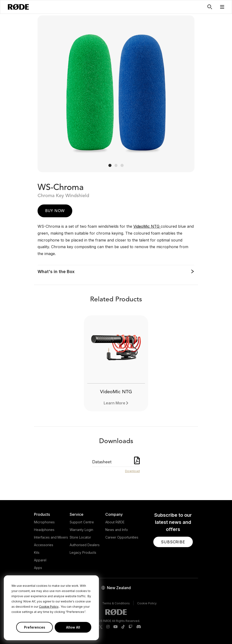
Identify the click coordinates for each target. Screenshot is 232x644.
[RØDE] (18, 7)
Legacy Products (83, 552)
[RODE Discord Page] (139, 627)
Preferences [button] (35, 627)
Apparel (40, 560)
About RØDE (115, 522)
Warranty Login (81, 530)
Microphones (44, 522)
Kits (37, 552)
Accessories (44, 545)
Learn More (114, 403)
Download (132, 471)
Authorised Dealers (85, 545)
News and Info (117, 530)
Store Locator (80, 537)
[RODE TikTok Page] (123, 627)
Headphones (44, 530)
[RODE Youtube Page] (116, 627)
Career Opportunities (122, 537)
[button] (222, 7)
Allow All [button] (73, 627)
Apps (38, 568)
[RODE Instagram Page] (108, 627)
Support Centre (82, 522)
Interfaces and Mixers (51, 537)
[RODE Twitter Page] (101, 627)
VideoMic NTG (147, 226)
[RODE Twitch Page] (130, 627)
